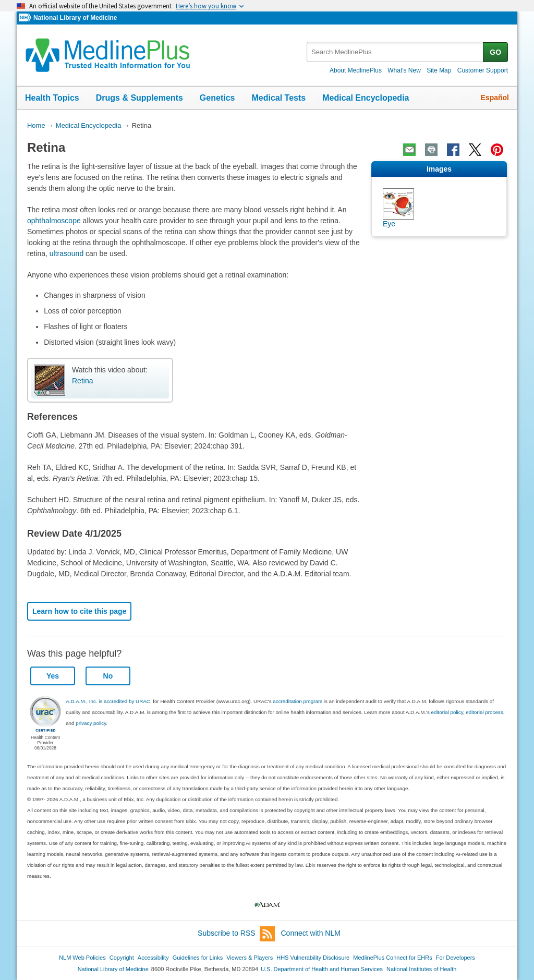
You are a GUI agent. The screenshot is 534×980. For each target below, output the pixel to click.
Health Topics (52, 98)
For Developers (456, 958)
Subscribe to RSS (236, 934)
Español (495, 98)
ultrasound (66, 253)
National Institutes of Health (421, 969)
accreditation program (298, 701)
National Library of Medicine (75, 18)
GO (495, 52)
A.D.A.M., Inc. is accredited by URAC (108, 701)
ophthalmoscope (54, 221)
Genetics (217, 98)
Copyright (122, 958)
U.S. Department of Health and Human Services (322, 969)
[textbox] (396, 52)
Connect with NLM (311, 933)
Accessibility (153, 958)
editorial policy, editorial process (467, 712)
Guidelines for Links (198, 958)
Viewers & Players (250, 958)
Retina (82, 381)
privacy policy (91, 723)
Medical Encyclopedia (366, 98)
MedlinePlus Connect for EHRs (392, 958)
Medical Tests (278, 98)
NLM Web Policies (82, 958)
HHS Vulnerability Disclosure (313, 958)
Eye (389, 224)
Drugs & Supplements (139, 98)
